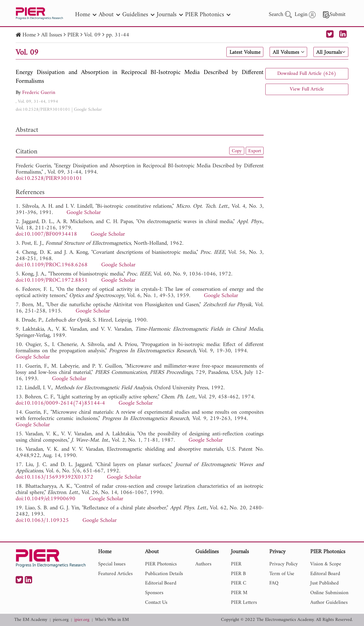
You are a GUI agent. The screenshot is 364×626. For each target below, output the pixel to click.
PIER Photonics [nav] (208, 15)
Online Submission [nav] (329, 593)
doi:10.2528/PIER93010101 (43, 110)
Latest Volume (243, 52)
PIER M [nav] (239, 593)
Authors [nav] (203, 564)
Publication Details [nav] (164, 574)
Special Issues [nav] (112, 564)
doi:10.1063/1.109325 (42, 521)
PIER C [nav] (239, 583)
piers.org (61, 620)
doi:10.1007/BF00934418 (46, 234)
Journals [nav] (170, 15)
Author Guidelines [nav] (329, 603)
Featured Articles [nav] (115, 574)
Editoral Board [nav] (325, 574)
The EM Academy (31, 620)
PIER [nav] (236, 564)
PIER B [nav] (238, 574)
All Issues (52, 35)
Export (254, 151)
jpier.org (82, 620)
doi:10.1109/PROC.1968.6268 (52, 265)
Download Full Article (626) (307, 74)
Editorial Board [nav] (161, 583)
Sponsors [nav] (154, 593)
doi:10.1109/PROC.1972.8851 (52, 280)
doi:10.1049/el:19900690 (45, 499)
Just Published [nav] (324, 583)
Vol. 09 (92, 35)
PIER (73, 35)
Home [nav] (86, 15)
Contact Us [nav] (156, 603)
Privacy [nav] (277, 552)
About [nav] (109, 15)
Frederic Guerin (39, 93)
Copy (235, 151)
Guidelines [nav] (138, 15)
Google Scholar (88, 110)
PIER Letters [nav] (244, 603)
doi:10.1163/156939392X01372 (54, 477)
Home (29, 35)
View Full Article (307, 89)
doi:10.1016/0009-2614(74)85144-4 (60, 403)
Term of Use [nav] (282, 574)
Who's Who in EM (112, 620)
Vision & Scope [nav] (326, 564)
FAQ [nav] (274, 583)
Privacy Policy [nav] (284, 564)
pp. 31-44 (118, 35)
